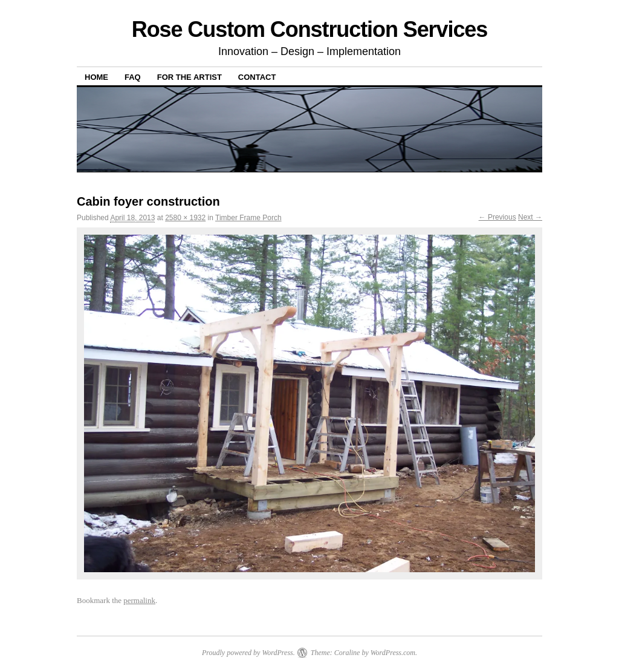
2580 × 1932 (185, 218)
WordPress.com (393, 653)
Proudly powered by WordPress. (248, 653)
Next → (530, 217)
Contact (257, 77)
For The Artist (190, 77)
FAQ (133, 77)
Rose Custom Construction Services (310, 29)
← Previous (497, 217)
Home (96, 77)
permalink (139, 600)
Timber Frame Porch (248, 218)
